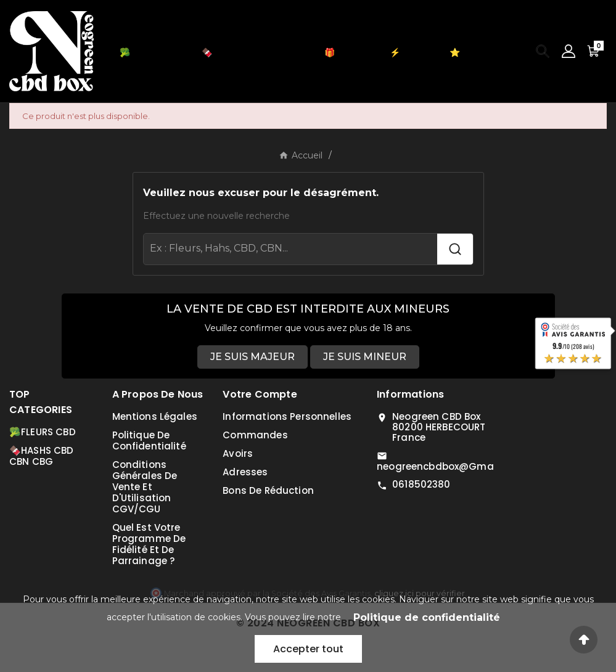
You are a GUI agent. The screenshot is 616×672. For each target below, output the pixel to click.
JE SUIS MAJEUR (253, 357)
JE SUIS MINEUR (365, 357)
